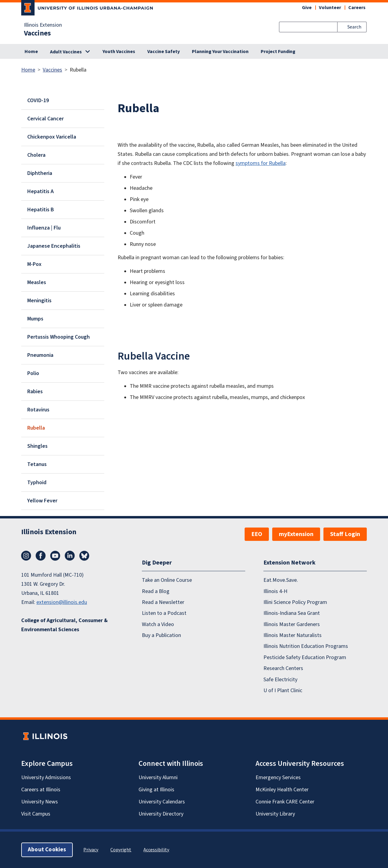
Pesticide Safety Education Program (305, 657)
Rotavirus (38, 410)
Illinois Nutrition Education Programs (306, 646)
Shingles (37, 446)
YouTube (55, 556)
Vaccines (37, 33)
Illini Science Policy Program (295, 602)
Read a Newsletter (163, 602)
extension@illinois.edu (62, 602)
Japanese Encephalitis (54, 246)
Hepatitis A (40, 191)
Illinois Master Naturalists (293, 635)
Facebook (41, 556)
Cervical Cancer (45, 119)
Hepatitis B (41, 210)
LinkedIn (70, 556)
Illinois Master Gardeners (292, 624)
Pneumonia (40, 355)
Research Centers (283, 668)
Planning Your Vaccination (220, 52)
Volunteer (330, 8)
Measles (37, 282)
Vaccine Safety (164, 52)
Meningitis (39, 301)
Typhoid (37, 483)
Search (354, 27)
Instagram (26, 556)
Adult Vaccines (66, 52)
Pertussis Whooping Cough (59, 337)
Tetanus (37, 464)
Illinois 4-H (275, 591)
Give (307, 8)
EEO (257, 534)
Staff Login (345, 534)
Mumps (35, 319)
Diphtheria (40, 173)
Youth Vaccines (119, 52)
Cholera (36, 155)
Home (31, 52)
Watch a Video (158, 624)
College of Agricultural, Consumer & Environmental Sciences (64, 625)
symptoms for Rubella (261, 163)
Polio (33, 373)
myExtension (296, 534)
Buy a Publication (161, 635)
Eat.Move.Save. (281, 580)
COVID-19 (38, 101)
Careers (357, 8)
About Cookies (47, 850)
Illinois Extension (43, 25)
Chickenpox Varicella (52, 137)
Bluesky (84, 556)
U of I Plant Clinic (283, 690)
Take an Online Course (167, 580)
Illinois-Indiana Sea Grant (292, 613)
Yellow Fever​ (42, 501)
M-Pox (34, 264)
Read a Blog (156, 591)
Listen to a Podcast (164, 613)
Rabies (35, 392)
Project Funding (278, 52)
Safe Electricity (280, 680)
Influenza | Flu (44, 228)
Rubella (36, 428)
